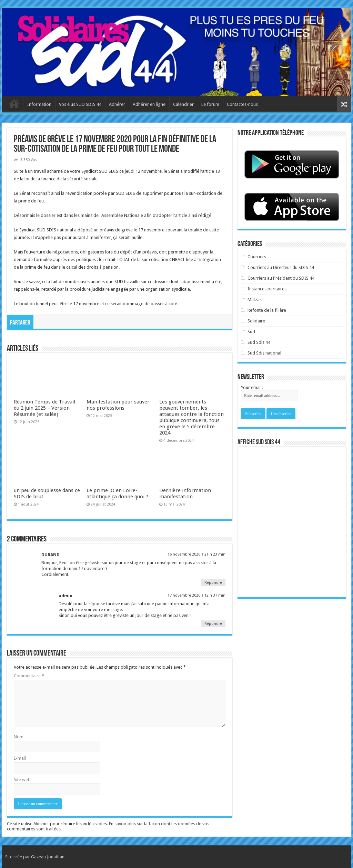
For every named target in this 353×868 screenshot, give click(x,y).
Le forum (210, 104)
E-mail (20, 758)
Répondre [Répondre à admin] (213, 624)
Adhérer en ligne (149, 104)
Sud (251, 332)
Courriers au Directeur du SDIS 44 (281, 267)
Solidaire (256, 321)
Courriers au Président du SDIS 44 (281, 278)
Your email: (252, 387)
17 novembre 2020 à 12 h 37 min (196, 595)
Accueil (14, 103)
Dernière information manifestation (185, 493)
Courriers (257, 257)
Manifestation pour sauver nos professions (118, 405)
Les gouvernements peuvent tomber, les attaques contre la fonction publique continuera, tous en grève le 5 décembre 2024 (191, 417)
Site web (22, 780)
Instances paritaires (267, 289)
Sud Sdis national (264, 353)
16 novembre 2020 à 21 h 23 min (196, 554)
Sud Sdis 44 (259, 342)
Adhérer (117, 104)
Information (39, 104)
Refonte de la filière (267, 310)
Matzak (255, 300)
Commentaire (29, 676)
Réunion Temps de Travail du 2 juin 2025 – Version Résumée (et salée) (44, 408)
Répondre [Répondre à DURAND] (213, 583)
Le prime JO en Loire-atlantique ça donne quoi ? (117, 493)
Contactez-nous (242, 104)
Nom (19, 737)
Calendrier (183, 104)
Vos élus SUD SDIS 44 (80, 104)
